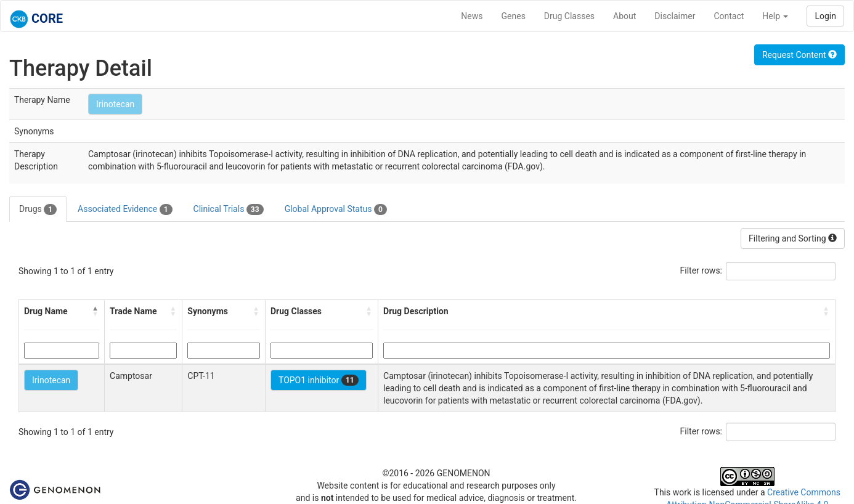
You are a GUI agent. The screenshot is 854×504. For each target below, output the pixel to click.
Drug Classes (569, 16)
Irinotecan (115, 104)
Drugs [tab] (38, 209)
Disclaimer (675, 16)
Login (825, 16)
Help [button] (775, 16)
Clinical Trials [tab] (229, 209)
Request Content (799, 55)
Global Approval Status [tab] (336, 209)
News (472, 16)
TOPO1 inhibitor (319, 380)
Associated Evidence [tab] (125, 209)
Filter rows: (701, 270)
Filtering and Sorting (793, 238)
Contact (729, 16)
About (624, 16)
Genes (514, 16)
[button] (96, 311)
